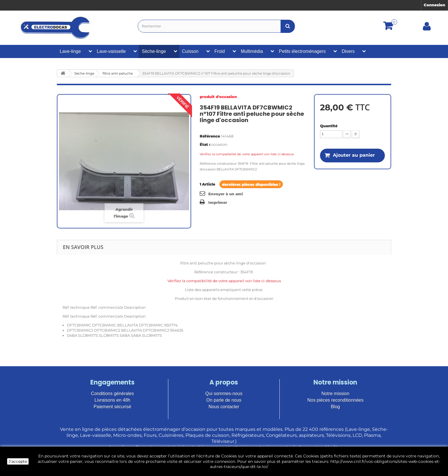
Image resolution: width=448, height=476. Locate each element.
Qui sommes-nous (224, 394)
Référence (210, 136)
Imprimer (218, 202)
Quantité (329, 126)
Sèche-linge (154, 51)
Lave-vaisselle (111, 51)
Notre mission (335, 394)
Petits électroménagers (302, 51)
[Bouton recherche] (288, 26)
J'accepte (18, 461)
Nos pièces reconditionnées (336, 400)
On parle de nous (224, 400)
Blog (335, 407)
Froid (220, 51)
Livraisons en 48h (112, 400)
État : (205, 144)
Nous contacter (224, 407)
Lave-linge (70, 51)
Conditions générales (112, 394)
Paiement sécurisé (113, 407)
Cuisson (190, 51)
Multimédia (252, 51)
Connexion (434, 5)
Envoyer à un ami (226, 194)
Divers (348, 51)
